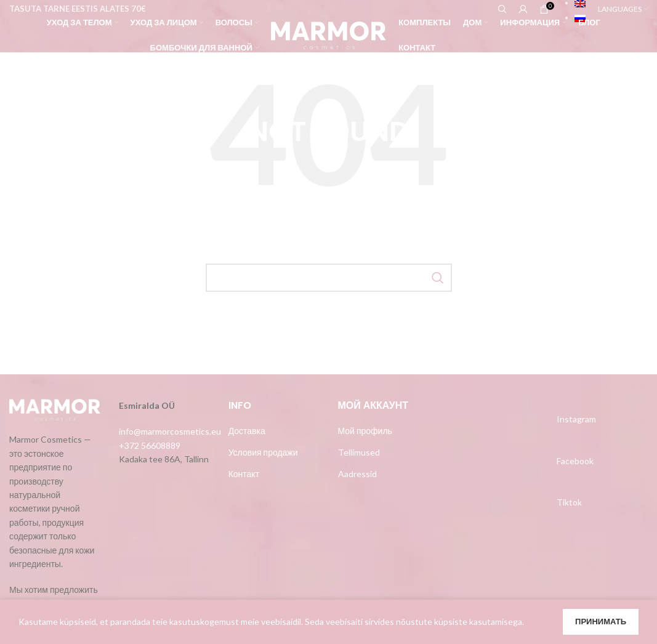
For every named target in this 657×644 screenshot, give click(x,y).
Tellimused (359, 452)
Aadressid (357, 474)
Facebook (575, 461)
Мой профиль (365, 431)
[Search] (329, 278)
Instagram (576, 419)
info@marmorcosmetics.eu (170, 431)
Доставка (247, 431)
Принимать (601, 621)
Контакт (244, 474)
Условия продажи (263, 452)
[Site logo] (328, 34)
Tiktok (569, 502)
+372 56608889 (150, 445)
